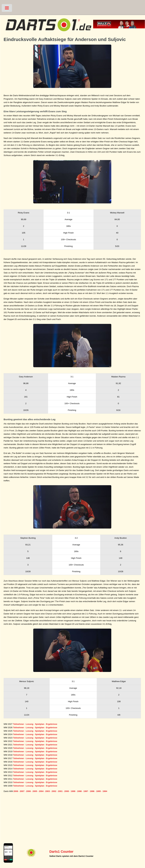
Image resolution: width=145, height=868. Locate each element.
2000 (67, 791)
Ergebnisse (52, 724)
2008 (16, 791)
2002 (54, 791)
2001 (60, 791)
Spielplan (40, 724)
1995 (98, 791)
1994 (105, 791)
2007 (22, 791)
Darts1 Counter (61, 852)
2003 (48, 791)
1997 (86, 791)
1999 (73, 791)
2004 (41, 791)
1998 (79, 791)
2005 (35, 791)
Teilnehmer (19, 724)
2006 (28, 791)
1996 (92, 791)
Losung (29, 724)
